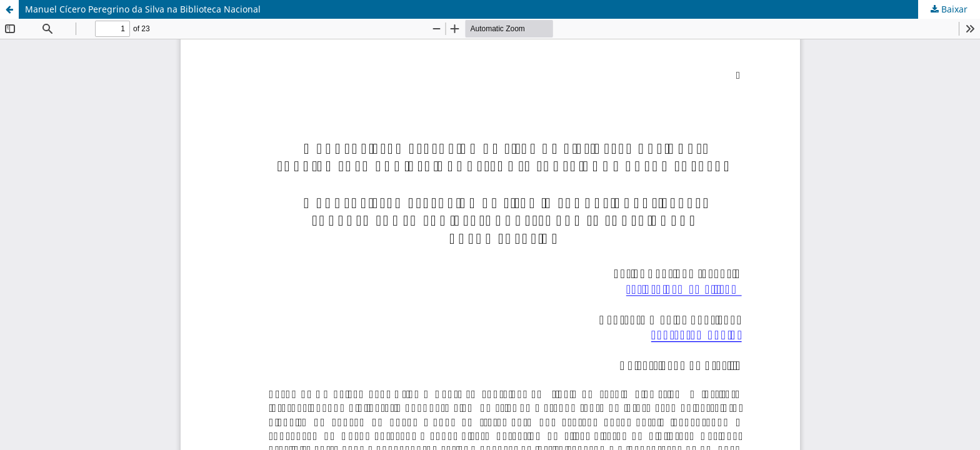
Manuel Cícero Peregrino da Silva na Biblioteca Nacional (143, 9)
